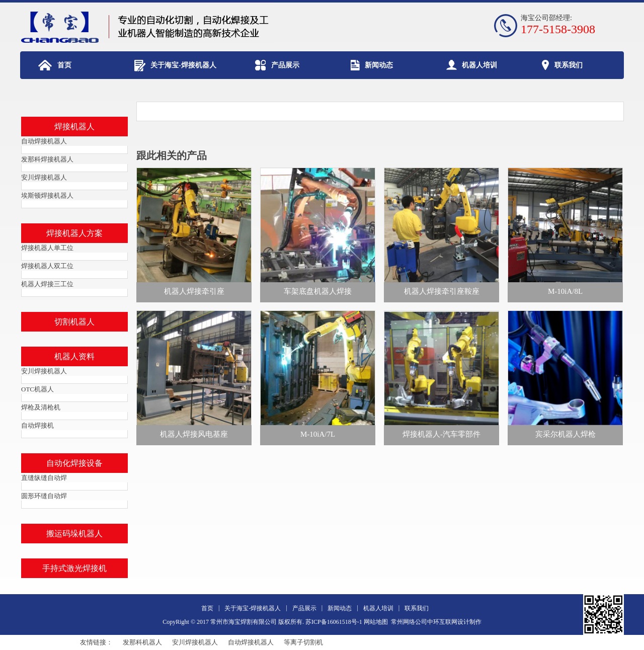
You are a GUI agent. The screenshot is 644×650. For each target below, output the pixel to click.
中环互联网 (442, 622)
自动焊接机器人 (251, 642)
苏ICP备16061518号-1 (334, 622)
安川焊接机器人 (195, 642)
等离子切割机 (303, 642)
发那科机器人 (142, 642)
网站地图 (376, 622)
